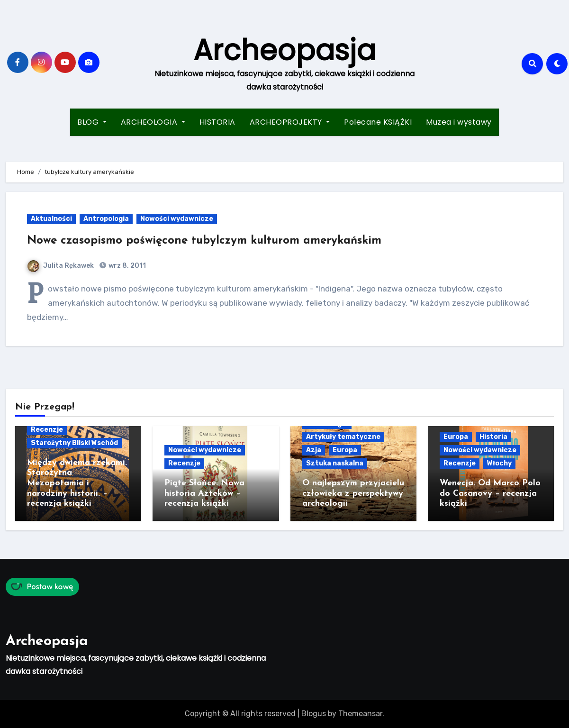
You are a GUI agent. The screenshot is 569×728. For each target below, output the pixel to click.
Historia (493, 437)
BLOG (92, 122)
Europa (345, 450)
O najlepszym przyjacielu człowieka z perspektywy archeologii (353, 493)
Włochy (499, 463)
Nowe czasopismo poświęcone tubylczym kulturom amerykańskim (204, 241)
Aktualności (51, 219)
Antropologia (106, 219)
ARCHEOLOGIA (153, 122)
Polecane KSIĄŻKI (378, 122)
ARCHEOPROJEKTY (290, 122)
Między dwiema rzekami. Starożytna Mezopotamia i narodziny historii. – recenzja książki (77, 483)
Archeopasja (284, 50)
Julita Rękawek (61, 266)
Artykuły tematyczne (343, 437)
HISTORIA (217, 122)
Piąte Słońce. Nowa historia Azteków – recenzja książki (204, 493)
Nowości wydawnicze (177, 219)
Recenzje (47, 430)
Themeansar (360, 714)
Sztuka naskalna (335, 463)
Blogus (314, 714)
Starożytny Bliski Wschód (74, 443)
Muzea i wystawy (459, 122)
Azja (314, 450)
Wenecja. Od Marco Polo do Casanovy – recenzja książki (490, 493)
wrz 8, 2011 (126, 266)
